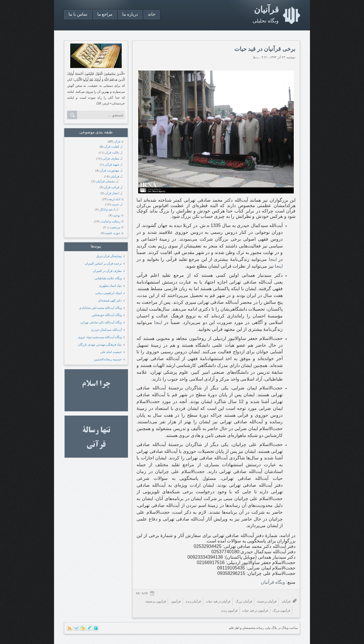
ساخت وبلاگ (289, 628)
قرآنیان (266, 10)
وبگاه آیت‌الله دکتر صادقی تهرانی (101, 322)
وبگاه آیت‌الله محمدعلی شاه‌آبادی (100, 308)
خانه (152, 14)
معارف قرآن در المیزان (107, 271)
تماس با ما (78, 14)
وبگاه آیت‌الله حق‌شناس (107, 315)
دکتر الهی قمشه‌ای (110, 300)
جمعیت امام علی (111, 352)
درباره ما (130, 14)
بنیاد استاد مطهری (110, 286)
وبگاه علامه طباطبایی (108, 278)
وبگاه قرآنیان (273, 582)
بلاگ (274, 628)
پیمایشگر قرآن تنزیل (109, 256)
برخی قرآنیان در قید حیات (265, 49)
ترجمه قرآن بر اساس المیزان (103, 263)
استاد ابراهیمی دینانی (109, 293)
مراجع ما (105, 14)
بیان (268, 628)
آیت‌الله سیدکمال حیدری (106, 330)
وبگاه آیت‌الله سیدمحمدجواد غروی (100, 337)
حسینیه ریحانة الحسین (108, 359)
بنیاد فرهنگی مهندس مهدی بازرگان (100, 344)
